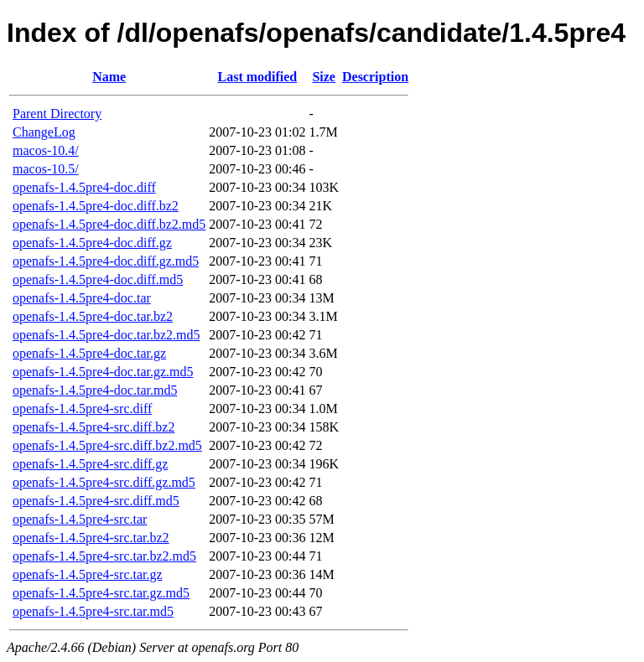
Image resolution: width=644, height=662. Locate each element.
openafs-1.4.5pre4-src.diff (82, 409)
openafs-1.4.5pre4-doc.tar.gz (89, 353)
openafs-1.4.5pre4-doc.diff (84, 187)
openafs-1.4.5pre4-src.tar (80, 519)
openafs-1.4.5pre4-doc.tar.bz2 (93, 316)
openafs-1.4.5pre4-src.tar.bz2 (91, 538)
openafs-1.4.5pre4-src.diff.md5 (96, 501)
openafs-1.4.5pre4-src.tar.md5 (93, 611)
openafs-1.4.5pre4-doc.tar (82, 298)
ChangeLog (44, 132)
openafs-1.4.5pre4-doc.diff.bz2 (96, 206)
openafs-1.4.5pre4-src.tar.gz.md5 (101, 593)
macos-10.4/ (46, 150)
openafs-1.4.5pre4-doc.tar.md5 (95, 390)
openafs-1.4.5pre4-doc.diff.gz (92, 243)
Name (109, 77)
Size (324, 77)
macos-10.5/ (46, 169)
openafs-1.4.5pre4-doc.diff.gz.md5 (106, 261)
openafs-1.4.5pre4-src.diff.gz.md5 (104, 482)
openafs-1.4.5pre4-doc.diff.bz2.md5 (109, 224)
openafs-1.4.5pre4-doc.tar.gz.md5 (103, 372)
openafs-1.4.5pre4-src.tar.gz (88, 574)
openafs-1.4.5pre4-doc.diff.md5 (98, 279)
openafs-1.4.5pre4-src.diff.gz (90, 464)
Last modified (258, 77)
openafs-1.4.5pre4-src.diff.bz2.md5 (107, 445)
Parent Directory (57, 114)
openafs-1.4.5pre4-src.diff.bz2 (93, 427)
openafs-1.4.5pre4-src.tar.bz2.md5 (104, 556)
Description (375, 77)
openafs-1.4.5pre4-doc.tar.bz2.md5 (106, 335)
